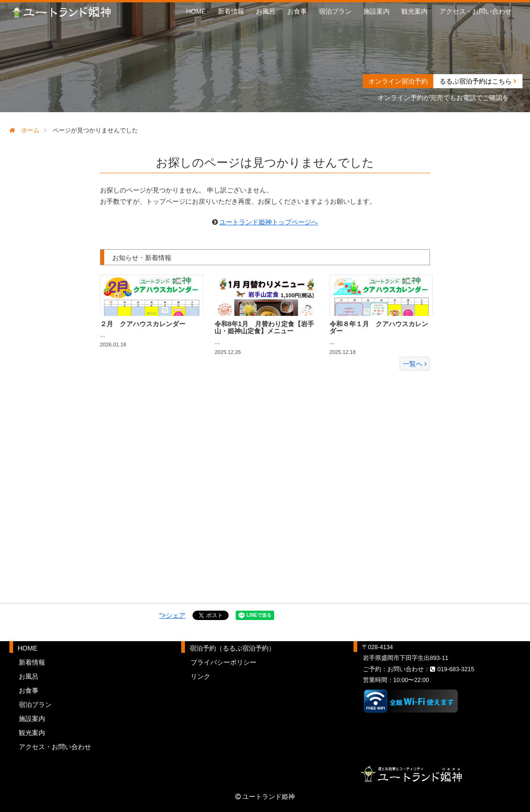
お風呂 (266, 11)
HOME (196, 11)
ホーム (24, 130)
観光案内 (415, 11)
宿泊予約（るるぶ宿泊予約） (232, 648)
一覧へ (415, 364)
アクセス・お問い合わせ (476, 11)
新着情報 (231, 11)
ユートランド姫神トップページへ (269, 222)
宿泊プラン (335, 11)
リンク (200, 676)
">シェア (173, 615)
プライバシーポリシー (223, 662)
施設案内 (376, 11)
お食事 (297, 11)
